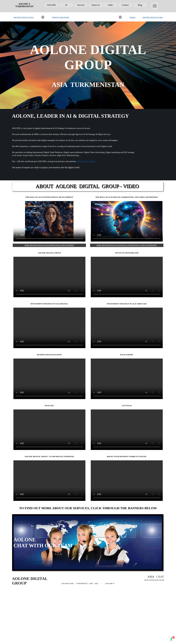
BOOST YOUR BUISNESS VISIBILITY (127, 481)
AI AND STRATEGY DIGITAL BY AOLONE (127, 221)
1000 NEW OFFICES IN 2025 (24, 17)
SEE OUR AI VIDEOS (86, 161)
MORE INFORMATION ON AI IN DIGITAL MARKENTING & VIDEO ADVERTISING (127, 245)
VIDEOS (132, 17)
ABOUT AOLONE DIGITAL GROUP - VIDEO (87, 186)
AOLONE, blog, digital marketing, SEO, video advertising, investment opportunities (127, 328)
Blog (140, 5)
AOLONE (51, 5)
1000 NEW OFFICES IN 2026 (153, 17)
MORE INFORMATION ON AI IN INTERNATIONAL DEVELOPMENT (49, 245)
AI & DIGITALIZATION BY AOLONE (49, 221)
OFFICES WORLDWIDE (60, 17)
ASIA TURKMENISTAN (88, 85)
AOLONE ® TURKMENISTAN (24, 5)
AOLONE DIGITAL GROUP (49, 481)
